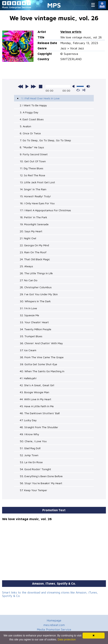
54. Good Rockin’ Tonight (35, 469)
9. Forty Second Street (34, 154)
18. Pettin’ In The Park (33, 217)
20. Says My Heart (31, 231)
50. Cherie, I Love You (33, 441)
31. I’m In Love (28, 308)
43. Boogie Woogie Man (34, 392)
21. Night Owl (28, 238)
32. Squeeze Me (29, 315)
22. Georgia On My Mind (34, 245)
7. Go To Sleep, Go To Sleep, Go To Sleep (45, 140)
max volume (88, 86)
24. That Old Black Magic (35, 259)
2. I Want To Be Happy (33, 105)
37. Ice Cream (28, 350)
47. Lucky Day (28, 420)
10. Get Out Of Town (33, 161)
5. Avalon (25, 126)
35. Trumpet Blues (31, 336)
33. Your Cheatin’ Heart (34, 322)
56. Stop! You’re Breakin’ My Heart (41, 483)
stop (41, 86)
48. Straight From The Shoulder (39, 427)
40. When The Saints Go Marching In (42, 371)
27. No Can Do (29, 280)
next (33, 86)
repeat (78, 90)
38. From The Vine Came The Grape (42, 357)
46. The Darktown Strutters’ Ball (40, 413)
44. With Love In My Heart (35, 399)
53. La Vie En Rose (31, 462)
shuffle (84, 90)
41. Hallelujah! (28, 378)
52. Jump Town (29, 455)
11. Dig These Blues (32, 168)
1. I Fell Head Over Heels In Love (40, 98)
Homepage (54, 620)
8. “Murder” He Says (32, 147)
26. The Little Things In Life (36, 273)
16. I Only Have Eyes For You (37, 203)
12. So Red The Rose (32, 175)
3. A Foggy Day (29, 112)
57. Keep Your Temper (33, 490)
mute (74, 86)
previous (20, 86)
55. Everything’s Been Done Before (41, 476)
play (27, 86)
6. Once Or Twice (30, 133)
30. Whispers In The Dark (35, 301)
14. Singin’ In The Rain (33, 189)
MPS (54, 5)
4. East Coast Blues (32, 119)
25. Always (26, 266)
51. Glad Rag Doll (30, 448)
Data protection (67, 639)
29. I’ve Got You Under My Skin (39, 294)
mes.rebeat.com (54, 625)
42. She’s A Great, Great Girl (37, 385)
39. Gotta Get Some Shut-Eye (38, 364)
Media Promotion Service (54, 629)
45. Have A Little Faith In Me (37, 406)
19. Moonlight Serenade (34, 224)
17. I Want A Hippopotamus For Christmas (45, 210)
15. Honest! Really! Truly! (35, 196)
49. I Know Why (29, 434)
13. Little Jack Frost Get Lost (37, 182)
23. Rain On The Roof (33, 252)
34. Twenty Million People (35, 329)
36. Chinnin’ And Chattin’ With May (41, 343)
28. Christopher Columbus (36, 287)
